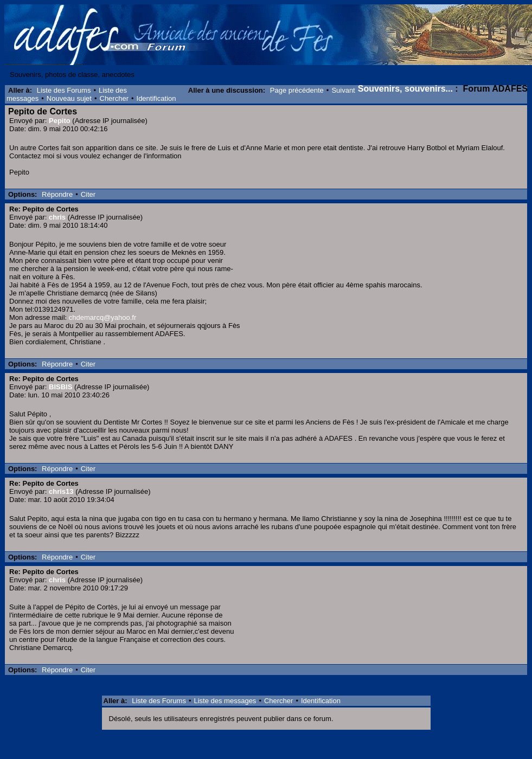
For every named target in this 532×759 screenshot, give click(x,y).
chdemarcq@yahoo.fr (102, 317)
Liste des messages (225, 701)
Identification (156, 98)
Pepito (60, 121)
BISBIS (60, 387)
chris (57, 217)
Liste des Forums (64, 90)
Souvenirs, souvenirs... (405, 89)
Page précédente (297, 90)
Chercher (114, 98)
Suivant (343, 90)
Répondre (57, 194)
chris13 (61, 491)
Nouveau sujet (69, 98)
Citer (88, 194)
